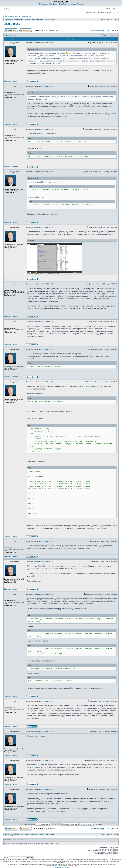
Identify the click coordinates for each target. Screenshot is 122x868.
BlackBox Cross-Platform (46, 20)
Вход (6, 9)
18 (113, 30)
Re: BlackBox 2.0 (47, 43)
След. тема (114, 35)
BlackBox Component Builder (27, 20)
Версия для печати (11, 35)
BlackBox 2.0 (12, 24)
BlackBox (62, 4)
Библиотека (43, 4)
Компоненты (71, 4)
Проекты (80, 4)
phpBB (54, 866)
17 (111, 30)
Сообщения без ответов (12, 17)
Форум (55, 4)
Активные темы (27, 17)
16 (108, 30)
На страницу (96, 30)
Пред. (102, 30)
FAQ (108, 9)
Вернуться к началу (11, 81)
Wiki (50, 4)
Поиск (115, 9)
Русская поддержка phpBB (61, 867)
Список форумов (10, 20)
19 (115, 30)
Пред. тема (106, 35)
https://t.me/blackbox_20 (93, 386)
